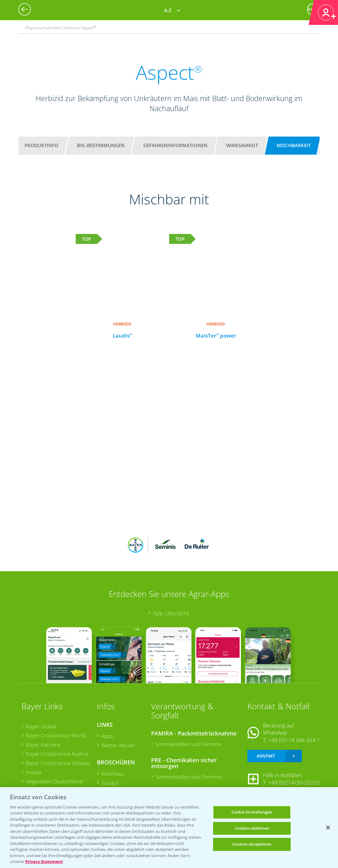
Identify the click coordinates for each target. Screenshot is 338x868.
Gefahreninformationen (175, 145)
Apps (107, 736)
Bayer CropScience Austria (57, 754)
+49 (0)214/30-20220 (294, 783)
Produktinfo (41, 145)
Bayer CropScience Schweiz (58, 763)
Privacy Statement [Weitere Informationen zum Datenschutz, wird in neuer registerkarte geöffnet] (44, 861)
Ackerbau (112, 774)
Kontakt (266, 756)
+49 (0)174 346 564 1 (294, 740)
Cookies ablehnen (252, 828)
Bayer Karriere (43, 745)
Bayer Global (41, 726)
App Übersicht (171, 613)
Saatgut (110, 783)
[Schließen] (328, 828)
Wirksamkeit (242, 145)
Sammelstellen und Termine (188, 744)
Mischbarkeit (294, 145)
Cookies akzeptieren (252, 844)
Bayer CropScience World (56, 735)
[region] (169, 828)
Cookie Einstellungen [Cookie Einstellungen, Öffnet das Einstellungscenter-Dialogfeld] (252, 812)
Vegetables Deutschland (54, 781)
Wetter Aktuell (118, 745)
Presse (34, 772)
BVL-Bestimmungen (101, 145)
